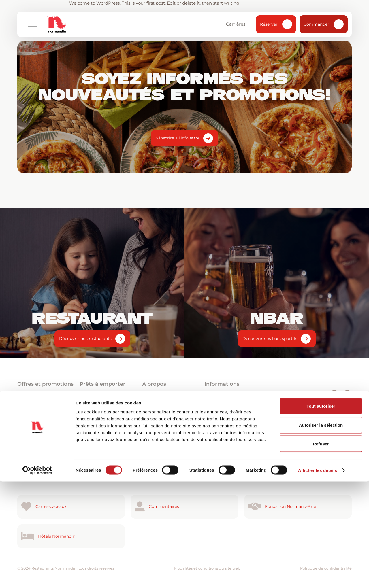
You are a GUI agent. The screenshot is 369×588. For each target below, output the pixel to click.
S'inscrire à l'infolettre (178, 138)
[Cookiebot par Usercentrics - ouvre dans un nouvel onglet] (37, 577)
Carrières (238, 24)
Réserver (276, 24)
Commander (324, 24)
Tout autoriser (321, 512)
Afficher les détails (318, 577)
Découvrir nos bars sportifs (270, 339)
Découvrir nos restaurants (85, 339)
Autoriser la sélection (321, 531)
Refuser (321, 550)
